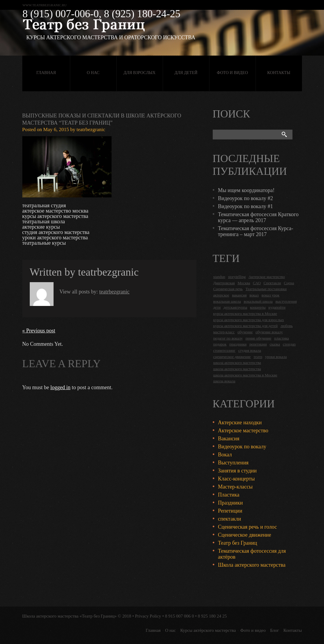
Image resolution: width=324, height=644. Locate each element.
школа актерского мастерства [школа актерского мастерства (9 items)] (237, 369)
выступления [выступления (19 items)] (286, 301)
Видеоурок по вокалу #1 (246, 206)
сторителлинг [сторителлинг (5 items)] (224, 350)
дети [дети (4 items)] (217, 307)
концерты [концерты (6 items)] (258, 307)
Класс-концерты (237, 479)
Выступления (233, 463)
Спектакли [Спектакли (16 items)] (272, 283)
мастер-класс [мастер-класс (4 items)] (224, 332)
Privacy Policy (148, 616)
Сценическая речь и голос (248, 527)
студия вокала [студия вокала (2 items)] (250, 350)
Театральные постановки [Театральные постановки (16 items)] (266, 289)
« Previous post (39, 331)
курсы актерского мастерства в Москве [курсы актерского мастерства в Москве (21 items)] (245, 314)
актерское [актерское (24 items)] (221, 295)
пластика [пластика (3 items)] (282, 338)
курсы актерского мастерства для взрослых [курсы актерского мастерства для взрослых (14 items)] (249, 320)
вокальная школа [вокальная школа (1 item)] (227, 301)
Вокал (225, 455)
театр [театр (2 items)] (258, 357)
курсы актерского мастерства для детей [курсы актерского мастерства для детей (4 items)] (246, 326)
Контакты (279, 73)
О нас (93, 73)
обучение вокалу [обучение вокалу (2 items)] (269, 332)
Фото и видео (233, 73)
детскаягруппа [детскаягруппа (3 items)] (235, 307)
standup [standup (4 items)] (219, 277)
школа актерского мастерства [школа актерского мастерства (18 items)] (237, 363)
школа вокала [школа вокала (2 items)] (224, 381)
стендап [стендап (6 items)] (289, 344)
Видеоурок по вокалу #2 (246, 198)
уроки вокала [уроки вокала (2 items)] (276, 357)
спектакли (230, 519)
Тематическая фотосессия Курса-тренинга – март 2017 (256, 231)
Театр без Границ (238, 543)
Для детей (186, 73)
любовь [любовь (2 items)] (287, 326)
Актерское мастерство (243, 431)
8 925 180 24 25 (212, 616)
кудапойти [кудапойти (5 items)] (277, 307)
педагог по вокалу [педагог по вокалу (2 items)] (228, 338)
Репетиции (230, 511)
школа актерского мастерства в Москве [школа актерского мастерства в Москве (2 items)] (245, 375)
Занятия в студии (237, 471)
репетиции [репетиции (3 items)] (258, 344)
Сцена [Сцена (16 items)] (289, 283)
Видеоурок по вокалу (242, 447)
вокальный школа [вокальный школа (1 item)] (258, 301)
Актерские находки (240, 422)
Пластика (229, 495)
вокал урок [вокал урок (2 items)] (270, 295)
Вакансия (229, 439)
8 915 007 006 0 (179, 616)
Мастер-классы (235, 487)
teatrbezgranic (91, 129)
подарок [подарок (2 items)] (220, 344)
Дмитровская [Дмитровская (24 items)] (224, 283)
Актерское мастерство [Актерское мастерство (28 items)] (267, 277)
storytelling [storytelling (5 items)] (237, 277)
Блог (275, 630)
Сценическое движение (245, 535)
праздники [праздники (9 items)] (238, 344)
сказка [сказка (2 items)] (275, 344)
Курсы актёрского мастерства (208, 630)
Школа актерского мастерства (252, 565)
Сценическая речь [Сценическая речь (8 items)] (228, 289)
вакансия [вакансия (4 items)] (239, 295)
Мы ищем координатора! (246, 190)
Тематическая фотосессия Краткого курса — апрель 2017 (258, 217)
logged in (60, 387)
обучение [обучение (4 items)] (245, 332)
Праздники (231, 503)
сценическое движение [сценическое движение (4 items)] (232, 357)
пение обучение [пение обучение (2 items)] (258, 338)
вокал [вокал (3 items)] (254, 295)
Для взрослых (139, 73)
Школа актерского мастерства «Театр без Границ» (70, 616)
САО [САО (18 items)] (257, 283)
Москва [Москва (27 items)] (244, 283)
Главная (46, 73)
